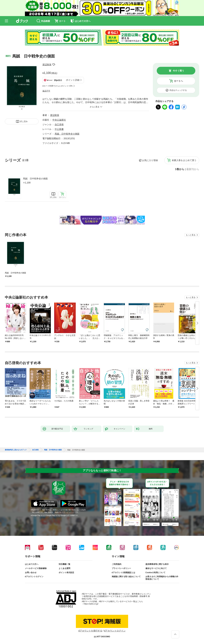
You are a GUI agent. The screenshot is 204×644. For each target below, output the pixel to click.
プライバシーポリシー (121, 568)
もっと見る (191, 235)
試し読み (24, 121)
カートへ (178, 81)
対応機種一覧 (64, 564)
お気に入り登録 (150, 160)
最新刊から (193, 169)
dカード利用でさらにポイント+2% (57, 86)
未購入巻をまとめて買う (184, 160)
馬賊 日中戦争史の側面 (35, 179)
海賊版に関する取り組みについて (126, 577)
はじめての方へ (32, 564)
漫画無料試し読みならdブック (16, 450)
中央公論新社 (59, 120)
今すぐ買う (178, 71)
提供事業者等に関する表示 (157, 564)
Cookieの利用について (155, 573)
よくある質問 (64, 568)
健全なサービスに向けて (156, 568)
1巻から (180, 169)
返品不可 (46, 91)
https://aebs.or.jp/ (91, 604)
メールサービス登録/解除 (36, 568)
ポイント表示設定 (66, 573)
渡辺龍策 (47, 65)
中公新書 (59, 129)
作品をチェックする (178, 90)
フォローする (54, 65)
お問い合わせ (31, 573)
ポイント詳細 (73, 80)
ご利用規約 (117, 564)
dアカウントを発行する (90, 631)
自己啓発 (59, 124)
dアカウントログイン (34, 577)
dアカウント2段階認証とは (123, 573)
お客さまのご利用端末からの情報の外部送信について (162, 578)
